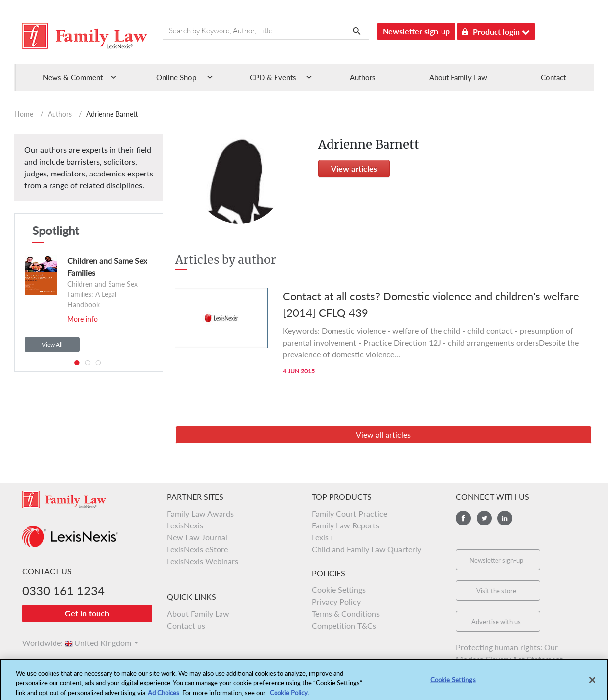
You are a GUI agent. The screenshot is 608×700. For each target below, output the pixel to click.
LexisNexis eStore (197, 549)
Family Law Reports (345, 525)
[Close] (592, 684)
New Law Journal (197, 537)
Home (24, 114)
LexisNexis (185, 525)
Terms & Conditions (346, 613)
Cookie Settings (339, 590)
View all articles (383, 435)
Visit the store (496, 591)
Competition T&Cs (344, 625)
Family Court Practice (349, 513)
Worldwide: (38, 643)
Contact (553, 77)
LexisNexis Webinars (203, 561)
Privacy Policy (336, 602)
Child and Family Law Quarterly (366, 549)
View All (52, 344)
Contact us (186, 625)
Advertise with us (496, 622)
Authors (363, 77)
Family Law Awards (200, 513)
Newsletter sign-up (416, 31)
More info (83, 319)
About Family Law (458, 77)
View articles (354, 168)
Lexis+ (322, 537)
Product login (496, 30)
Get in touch (87, 613)
